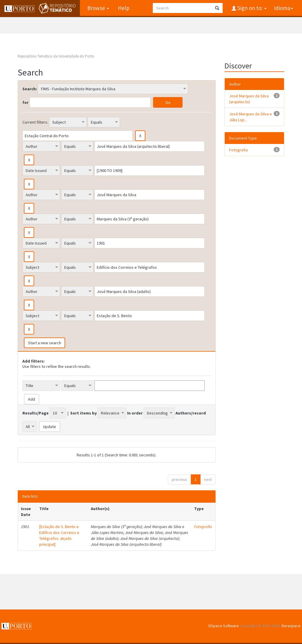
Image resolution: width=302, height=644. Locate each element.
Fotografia (203, 527)
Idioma (284, 8)
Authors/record (191, 413)
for (26, 102)
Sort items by (83, 413)
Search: (30, 89)
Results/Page (36, 413)
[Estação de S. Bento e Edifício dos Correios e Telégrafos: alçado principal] (59, 535)
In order (135, 413)
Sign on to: (251, 8)
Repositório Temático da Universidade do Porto (56, 56)
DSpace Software (224, 626)
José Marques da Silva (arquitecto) (249, 99)
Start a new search (45, 343)
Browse (98, 8)
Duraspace (291, 626)
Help (124, 8)
